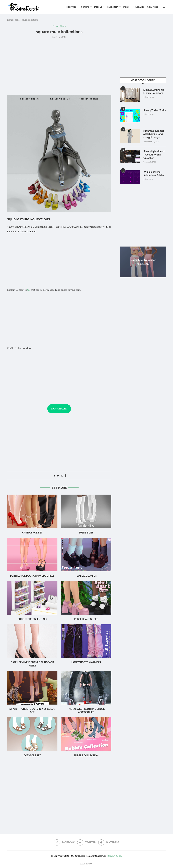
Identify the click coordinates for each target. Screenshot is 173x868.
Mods (126, 7)
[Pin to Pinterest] (62, 476)
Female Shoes (59, 26)
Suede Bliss (86, 533)
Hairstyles (71, 7)
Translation (139, 7)
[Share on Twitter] (58, 476)
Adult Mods (153, 7)
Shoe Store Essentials (32, 619)
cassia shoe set (32, 533)
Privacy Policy (115, 856)
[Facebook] (64, 842)
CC (29, 290)
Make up (98, 7)
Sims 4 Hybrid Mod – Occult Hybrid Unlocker (154, 155)
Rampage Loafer (86, 576)
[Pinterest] (109, 842)
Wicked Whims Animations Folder (154, 174)
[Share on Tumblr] (65, 476)
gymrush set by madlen (143, 260)
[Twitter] (86, 842)
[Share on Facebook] (55, 476)
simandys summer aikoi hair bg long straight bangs (154, 134)
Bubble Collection (86, 755)
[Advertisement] (59, 66)
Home (10, 20)
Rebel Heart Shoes (86, 619)
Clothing (85, 7)
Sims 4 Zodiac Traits (155, 110)
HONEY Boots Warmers (86, 662)
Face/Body (113, 7)
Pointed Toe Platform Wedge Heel (32, 576)
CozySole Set (32, 755)
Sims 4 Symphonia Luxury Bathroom (154, 92)
